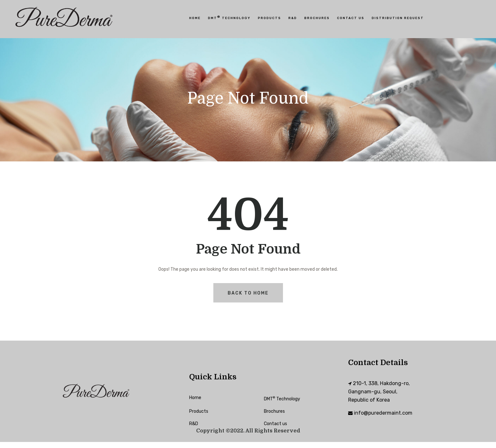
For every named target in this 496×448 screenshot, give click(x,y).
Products (269, 18)
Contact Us (351, 18)
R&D (293, 18)
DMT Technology (229, 17)
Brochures (317, 18)
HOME (195, 18)
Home (195, 398)
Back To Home (248, 293)
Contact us (276, 424)
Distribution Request (398, 18)
